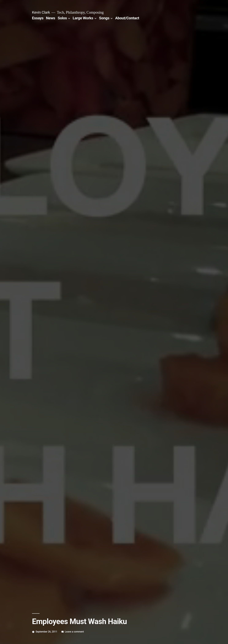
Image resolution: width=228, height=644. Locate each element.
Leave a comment (74, 632)
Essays (38, 18)
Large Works (83, 18)
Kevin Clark (41, 12)
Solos (62, 18)
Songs (104, 18)
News (51, 18)
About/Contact (127, 18)
